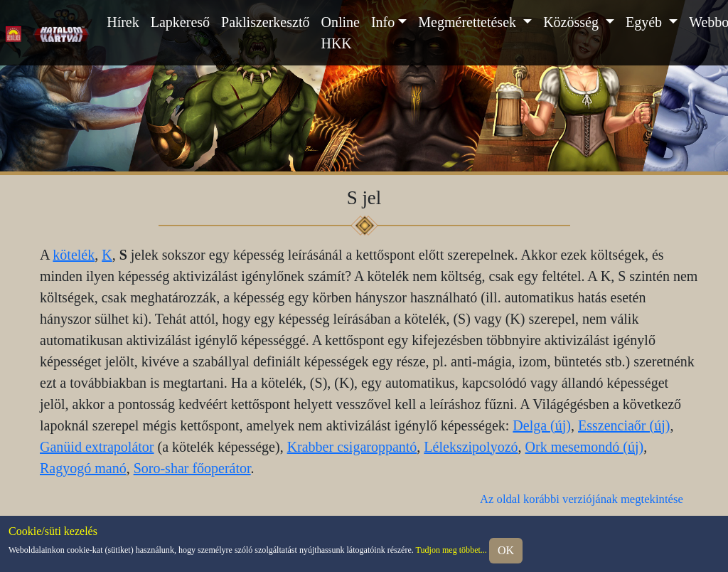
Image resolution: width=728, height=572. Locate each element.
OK (506, 550)
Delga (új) (542, 425)
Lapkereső (180, 22)
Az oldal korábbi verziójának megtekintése (582, 499)
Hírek (123, 22)
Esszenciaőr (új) (624, 425)
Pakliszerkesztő (265, 22)
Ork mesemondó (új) (585, 447)
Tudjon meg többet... (451, 550)
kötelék (74, 255)
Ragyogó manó (83, 468)
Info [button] (383, 22)
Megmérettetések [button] (469, 22)
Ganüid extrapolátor (97, 447)
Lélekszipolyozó (471, 447)
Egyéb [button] (646, 22)
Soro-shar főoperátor (192, 468)
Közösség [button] (573, 22)
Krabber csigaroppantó (352, 447)
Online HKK (340, 33)
